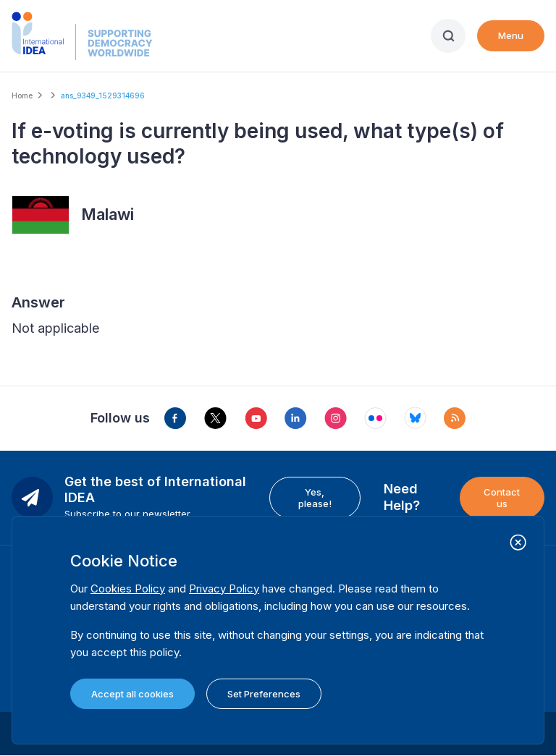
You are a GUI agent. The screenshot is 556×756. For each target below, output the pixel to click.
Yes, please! (315, 498)
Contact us (502, 498)
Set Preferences (264, 694)
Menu (511, 35)
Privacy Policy (224, 589)
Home (22, 95)
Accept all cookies (132, 694)
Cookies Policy (128, 589)
